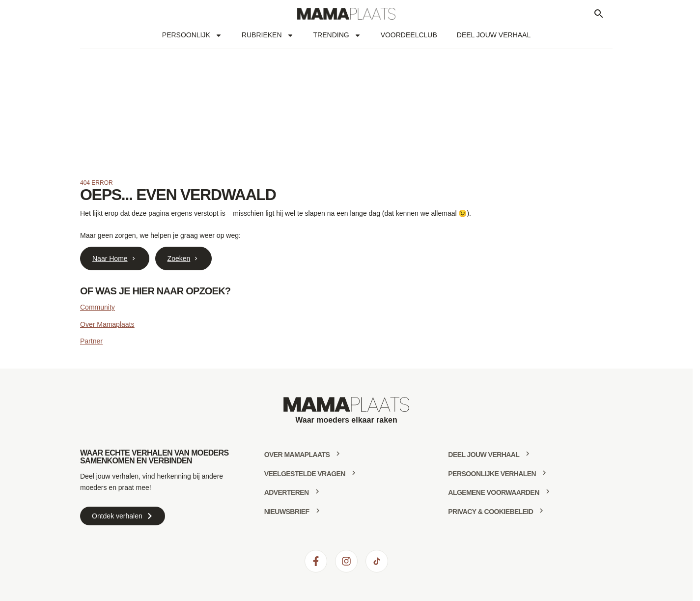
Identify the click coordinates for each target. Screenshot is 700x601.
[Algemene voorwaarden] (548, 491)
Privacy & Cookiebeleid (490, 512)
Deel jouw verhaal (494, 35)
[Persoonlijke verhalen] (544, 473)
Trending (337, 35)
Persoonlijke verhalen (492, 474)
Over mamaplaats (297, 455)
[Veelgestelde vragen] (354, 473)
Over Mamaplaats (107, 324)
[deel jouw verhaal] (528, 454)
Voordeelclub (409, 35)
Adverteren (287, 492)
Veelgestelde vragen (305, 474)
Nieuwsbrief (287, 512)
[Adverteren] (317, 491)
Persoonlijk (192, 35)
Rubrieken (268, 35)
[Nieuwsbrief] (318, 511)
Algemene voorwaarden (493, 492)
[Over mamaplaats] (338, 454)
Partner (91, 341)
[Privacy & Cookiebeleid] (541, 511)
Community (98, 307)
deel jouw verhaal (484, 455)
